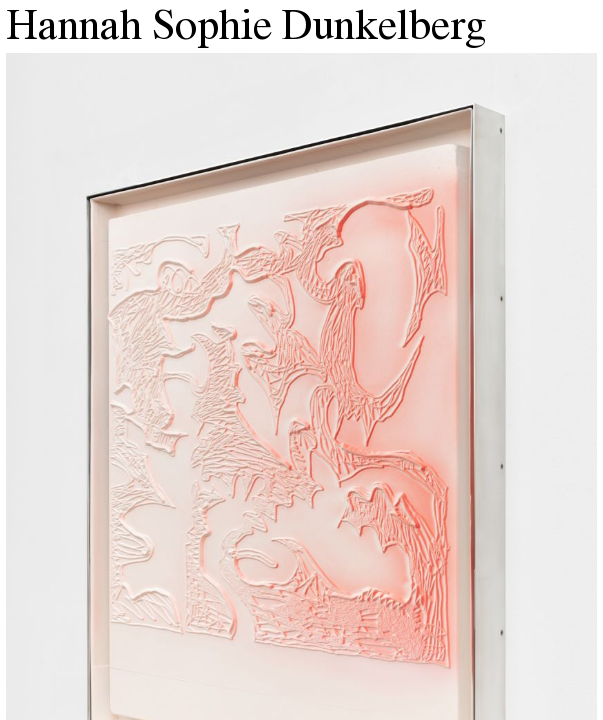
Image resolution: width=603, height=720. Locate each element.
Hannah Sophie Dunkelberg (246, 29)
